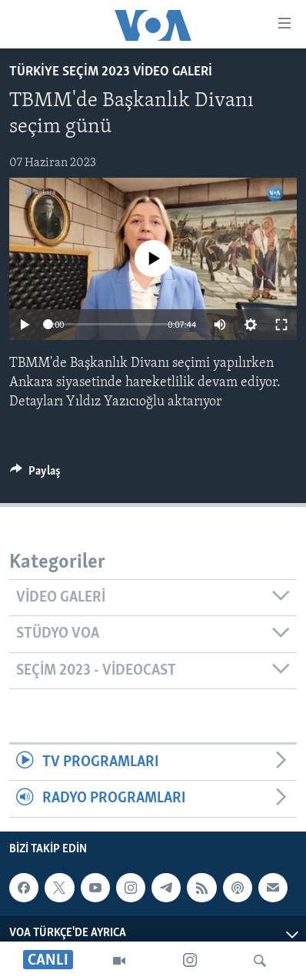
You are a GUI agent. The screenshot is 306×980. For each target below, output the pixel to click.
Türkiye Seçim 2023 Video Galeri (111, 72)
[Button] (35, 475)
